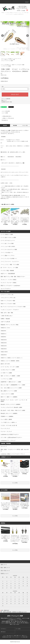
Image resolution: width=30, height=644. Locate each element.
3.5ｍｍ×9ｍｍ (18, 157)
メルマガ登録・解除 (24, 637)
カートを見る (18, 629)
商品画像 (15, 125)
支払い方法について (10, 636)
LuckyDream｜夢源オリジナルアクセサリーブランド (13, 454)
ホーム (3, 59)
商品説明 (5, 125)
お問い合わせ (3, 632)
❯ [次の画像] (28, 36)
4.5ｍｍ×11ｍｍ (11, 157)
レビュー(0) (25, 125)
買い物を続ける (4, 120)
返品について (4, 100)
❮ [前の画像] (2, 36)
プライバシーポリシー (16, 637)
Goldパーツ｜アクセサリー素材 (10, 60)
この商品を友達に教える (6, 116)
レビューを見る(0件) (5, 111)
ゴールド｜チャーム (18, 59)
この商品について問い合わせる (7, 118)
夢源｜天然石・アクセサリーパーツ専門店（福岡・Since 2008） (15, 450)
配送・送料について (18, 636)
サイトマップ (4, 446)
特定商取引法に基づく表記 (7, 102)
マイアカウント (4, 629)
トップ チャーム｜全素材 (9, 61)
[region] (15, 36)
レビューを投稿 (4, 113)
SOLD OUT (15, 95)
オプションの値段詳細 (6, 99)
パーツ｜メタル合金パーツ (9, 59)
